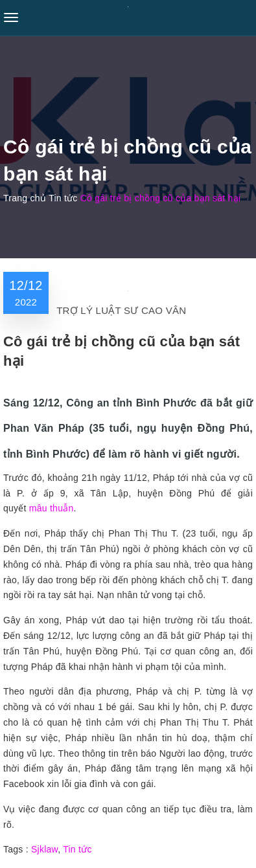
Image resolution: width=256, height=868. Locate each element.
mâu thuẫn (52, 508)
